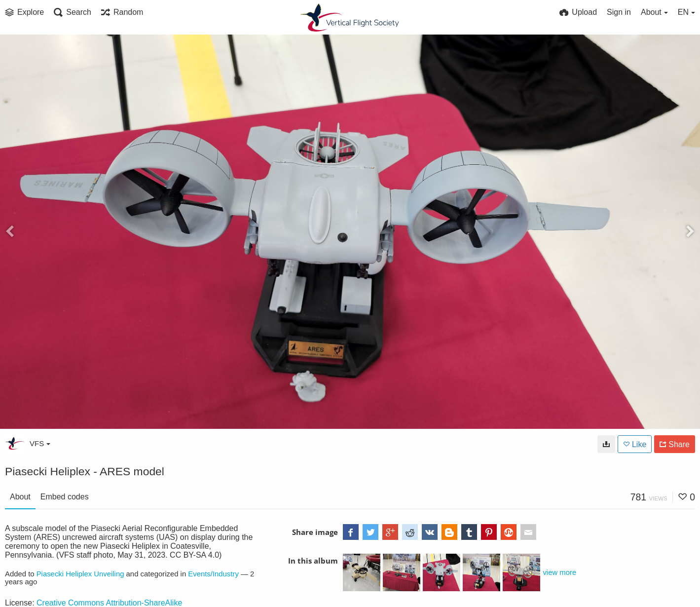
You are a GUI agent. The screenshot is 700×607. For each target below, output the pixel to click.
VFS (40, 443)
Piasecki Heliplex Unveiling (80, 574)
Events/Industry (213, 574)
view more (559, 572)
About (20, 497)
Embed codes (65, 497)
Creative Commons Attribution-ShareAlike (109, 603)
